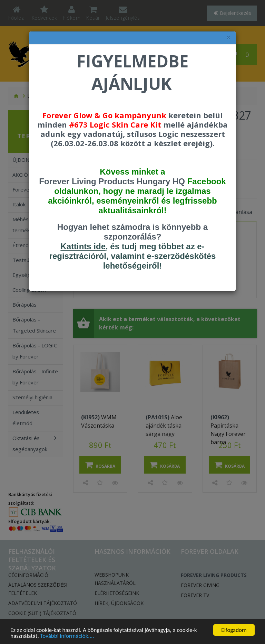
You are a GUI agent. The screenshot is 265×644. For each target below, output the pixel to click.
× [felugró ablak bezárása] (228, 38)
